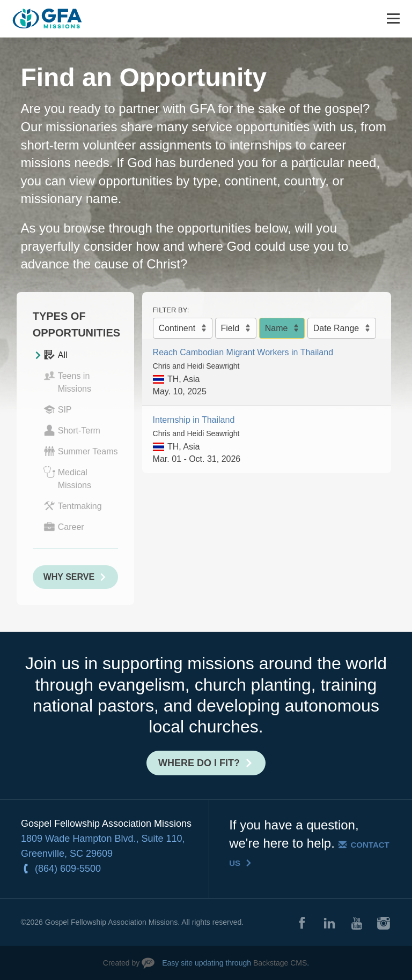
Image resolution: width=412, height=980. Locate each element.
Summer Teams (81, 451)
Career (64, 527)
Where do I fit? (199, 763)
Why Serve (69, 577)
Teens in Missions (67, 381)
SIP (58, 409)
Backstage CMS (280, 963)
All (56, 355)
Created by (121, 963)
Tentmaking (73, 506)
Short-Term (72, 430)
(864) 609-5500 (68, 869)
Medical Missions (67, 478)
